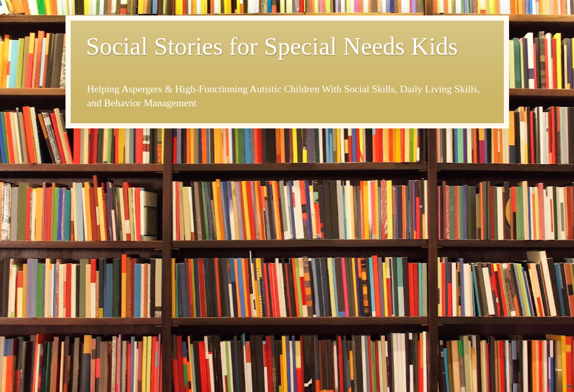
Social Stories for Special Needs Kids (272, 46)
